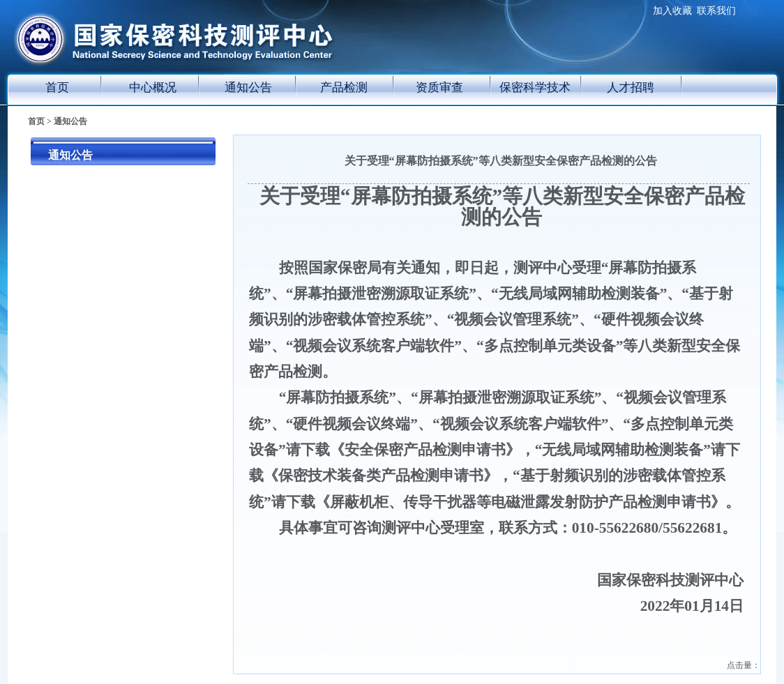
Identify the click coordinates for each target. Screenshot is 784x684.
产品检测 (344, 88)
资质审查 (439, 88)
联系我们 (716, 11)
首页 (57, 88)
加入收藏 (672, 11)
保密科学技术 (535, 88)
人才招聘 (631, 88)
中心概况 (153, 88)
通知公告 (248, 88)
